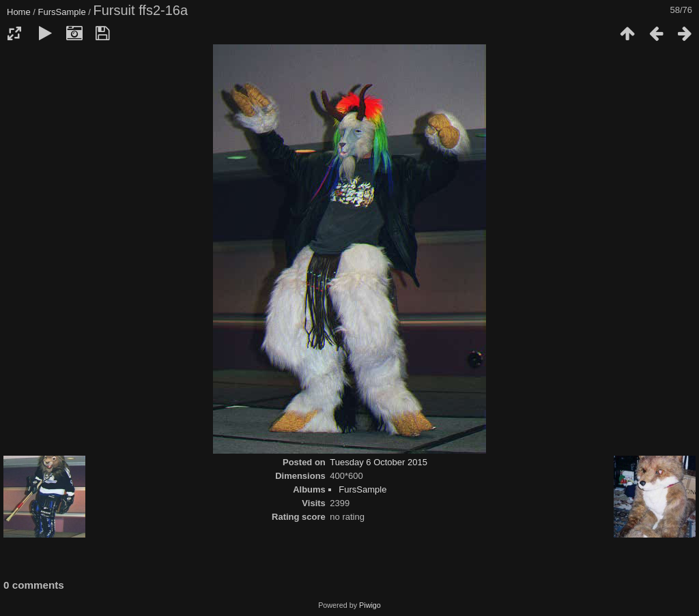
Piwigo (370, 605)
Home (19, 12)
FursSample (62, 12)
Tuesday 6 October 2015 (379, 462)
